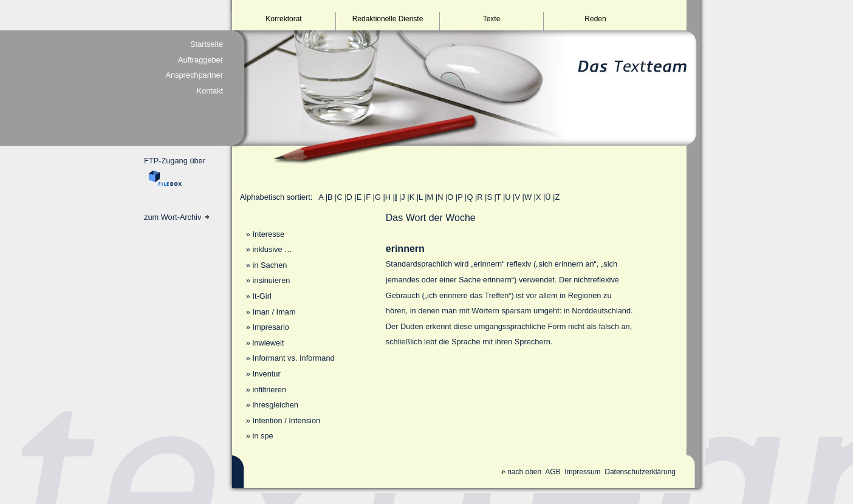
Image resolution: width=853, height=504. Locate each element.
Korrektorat (283, 19)
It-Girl (262, 296)
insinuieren (271, 280)
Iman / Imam (274, 312)
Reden (595, 19)
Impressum (582, 472)
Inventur (266, 374)
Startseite (207, 44)
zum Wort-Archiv (177, 217)
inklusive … (272, 249)
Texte (492, 19)
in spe (262, 436)
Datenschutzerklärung (640, 472)
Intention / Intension (286, 421)
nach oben (521, 472)
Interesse (268, 234)
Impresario (270, 327)
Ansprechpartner (194, 75)
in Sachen (269, 265)
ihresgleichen (275, 405)
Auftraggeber (200, 60)
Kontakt (210, 91)
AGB (553, 472)
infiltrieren (269, 390)
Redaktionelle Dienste (388, 19)
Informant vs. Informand (293, 358)
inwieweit (268, 343)
